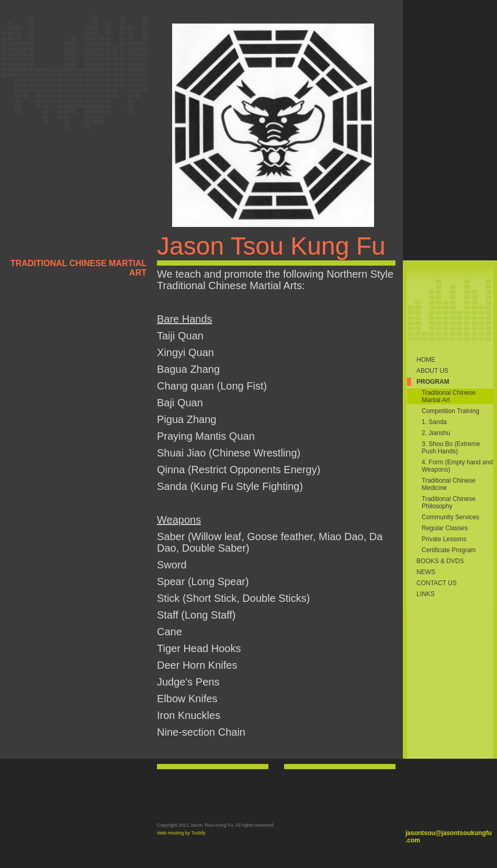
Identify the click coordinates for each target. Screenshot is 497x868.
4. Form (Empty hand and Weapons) (457, 466)
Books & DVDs (440, 561)
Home (426, 360)
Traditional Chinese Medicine (449, 484)
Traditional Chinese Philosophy (449, 502)
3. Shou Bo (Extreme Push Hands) (451, 448)
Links (426, 594)
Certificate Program (449, 550)
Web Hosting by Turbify (181, 833)
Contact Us (437, 583)
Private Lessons (444, 539)
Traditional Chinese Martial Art (449, 396)
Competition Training (450, 411)
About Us (432, 371)
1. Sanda (434, 422)
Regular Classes (445, 528)
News (426, 572)
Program (433, 382)
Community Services (450, 517)
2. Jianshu (436, 433)
